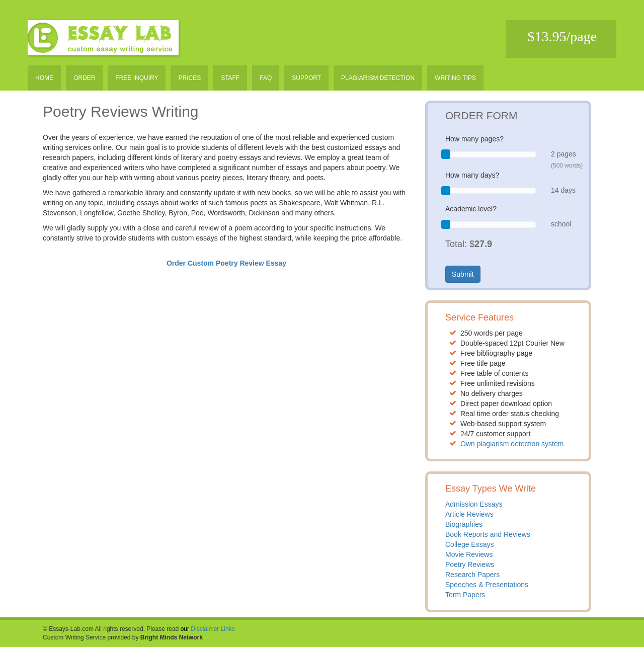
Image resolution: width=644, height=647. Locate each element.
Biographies (464, 524)
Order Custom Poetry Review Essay (226, 263)
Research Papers (472, 575)
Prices (189, 78)
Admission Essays (474, 504)
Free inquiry (137, 78)
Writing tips (455, 78)
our (185, 629)
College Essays (470, 544)
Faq (266, 78)
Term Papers (465, 595)
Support (306, 78)
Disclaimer (205, 629)
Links (228, 629)
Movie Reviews (469, 554)
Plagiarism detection (378, 78)
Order (84, 78)
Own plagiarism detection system (512, 444)
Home (44, 78)
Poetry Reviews (470, 564)
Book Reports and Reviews (488, 534)
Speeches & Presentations (487, 585)
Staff (230, 78)
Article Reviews (469, 514)
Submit (463, 274)
